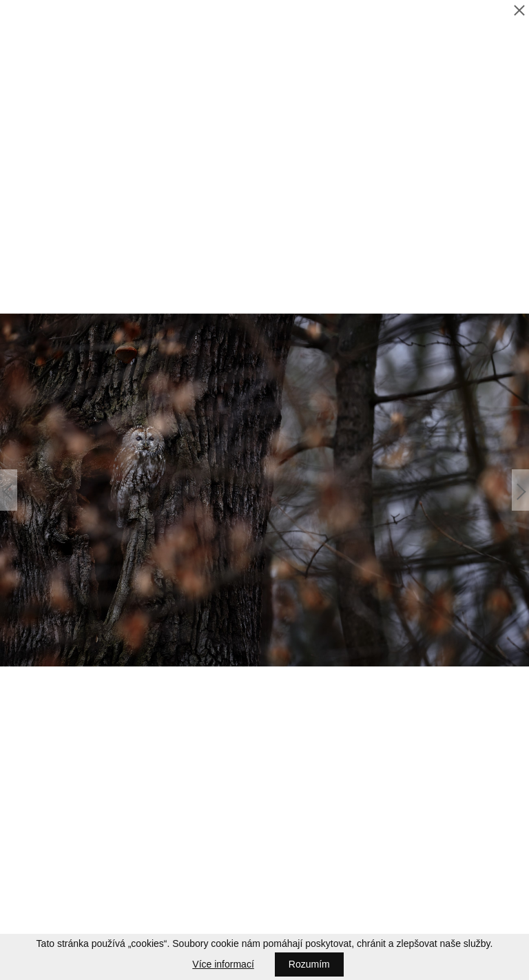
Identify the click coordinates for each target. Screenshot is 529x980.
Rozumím (309, 964)
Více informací (223, 964)
